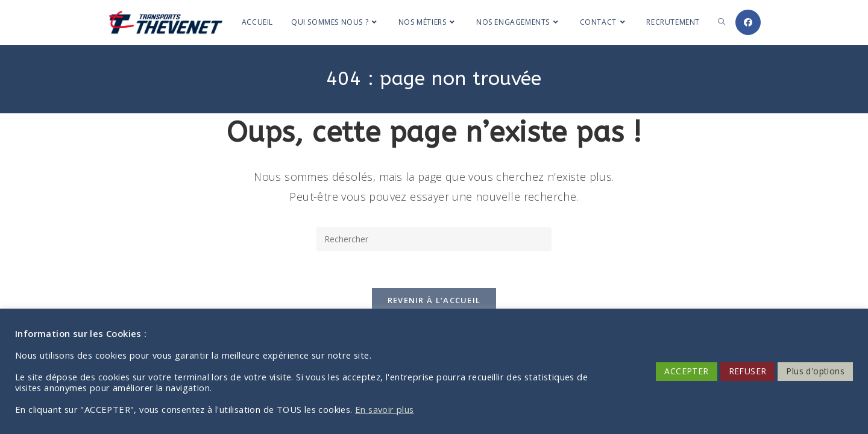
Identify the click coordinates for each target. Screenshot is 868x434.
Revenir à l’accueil (434, 300)
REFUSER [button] (748, 371)
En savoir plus (385, 409)
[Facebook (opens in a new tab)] (748, 22)
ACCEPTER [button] (686, 371)
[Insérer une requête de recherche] (434, 239)
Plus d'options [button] (815, 371)
